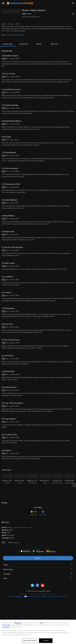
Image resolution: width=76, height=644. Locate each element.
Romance (24, 527)
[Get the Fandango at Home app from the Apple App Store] (26, 551)
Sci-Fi (31, 527)
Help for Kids (64, 596)
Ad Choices (10, 596)
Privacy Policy (19, 596)
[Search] (73, 3)
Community (33, 515)
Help (5, 578)
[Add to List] (73, 14)
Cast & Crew (23, 44)
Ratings (39, 44)
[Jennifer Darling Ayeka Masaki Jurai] (58, 485)
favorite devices (18, 35)
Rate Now (43, 515)
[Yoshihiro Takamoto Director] (7, 485)
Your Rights (6, 627)
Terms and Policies (53, 596)
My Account (8, 569)
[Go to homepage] (20, 3)
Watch (6, 565)
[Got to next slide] (74, 485)
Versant (18, 623)
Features (7, 574)
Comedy (16, 527)
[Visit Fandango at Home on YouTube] (43, 587)
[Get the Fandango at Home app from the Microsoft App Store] (51, 551)
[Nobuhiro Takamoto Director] (20, 485)
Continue (46, 641)
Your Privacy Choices (34, 596)
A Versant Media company (43, 591)
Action (10, 527)
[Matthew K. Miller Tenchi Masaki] (33, 485)
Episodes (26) (8, 44)
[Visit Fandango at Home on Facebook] (37, 587)
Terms (41, 623)
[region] (38, 632)
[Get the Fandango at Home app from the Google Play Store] (39, 551)
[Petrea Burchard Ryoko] (45, 485)
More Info (54, 44)
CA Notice (44, 596)
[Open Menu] (3, 3)
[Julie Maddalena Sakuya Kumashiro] (70, 485)
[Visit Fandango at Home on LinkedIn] (32, 587)
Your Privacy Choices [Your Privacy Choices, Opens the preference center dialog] (30, 641)
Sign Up (38, 558)
